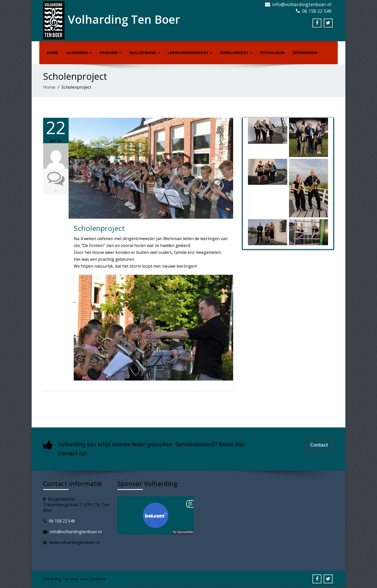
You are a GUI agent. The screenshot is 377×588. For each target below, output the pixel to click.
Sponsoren (305, 53)
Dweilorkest (236, 53)
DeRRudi (98, 579)
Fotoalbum (272, 53)
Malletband (144, 53)
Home (52, 53)
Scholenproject (99, 228)
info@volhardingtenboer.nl (76, 532)
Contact (319, 445)
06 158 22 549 (62, 521)
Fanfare (110, 53)
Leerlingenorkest (190, 53)
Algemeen (79, 53)
